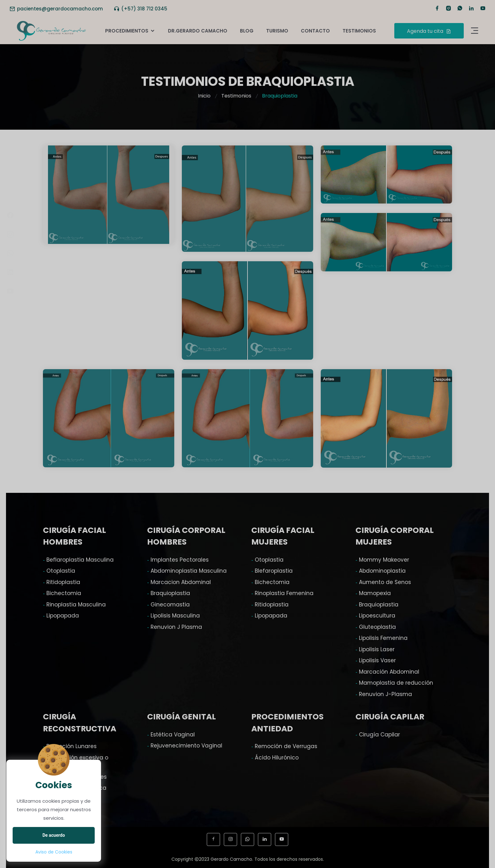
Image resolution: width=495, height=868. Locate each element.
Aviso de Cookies (54, 852)
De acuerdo (54, 835)
